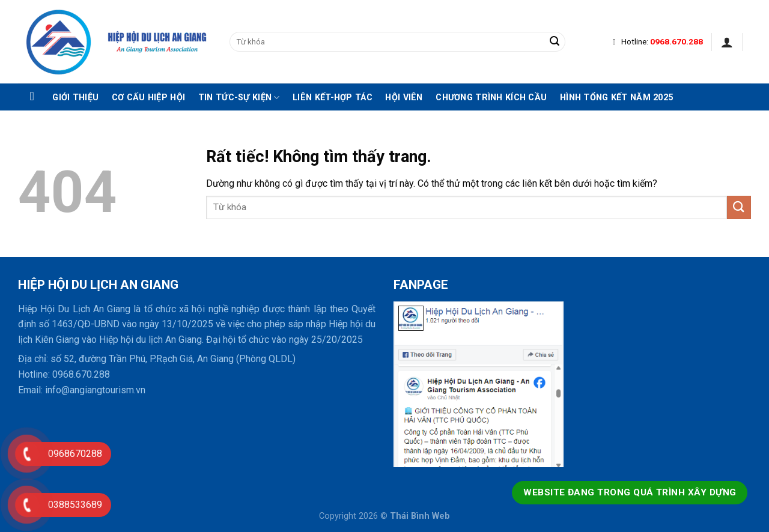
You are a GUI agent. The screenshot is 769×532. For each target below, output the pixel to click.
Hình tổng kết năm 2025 (616, 98)
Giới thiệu (75, 98)
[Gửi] (555, 42)
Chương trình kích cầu (491, 98)
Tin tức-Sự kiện (239, 98)
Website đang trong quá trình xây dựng (630, 492)
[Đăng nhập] (727, 42)
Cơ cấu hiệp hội (148, 98)
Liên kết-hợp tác (333, 98)
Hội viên (404, 98)
